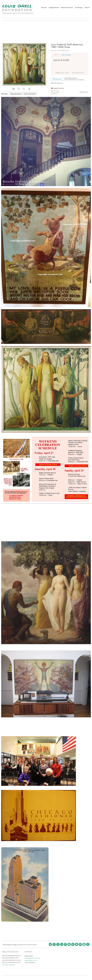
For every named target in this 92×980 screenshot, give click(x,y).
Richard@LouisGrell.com (33, 958)
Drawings (79, 7)
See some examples (9, 965)
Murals (44, 7)
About (87, 7)
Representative (67, 7)
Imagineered (54, 7)
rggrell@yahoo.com (31, 960)
